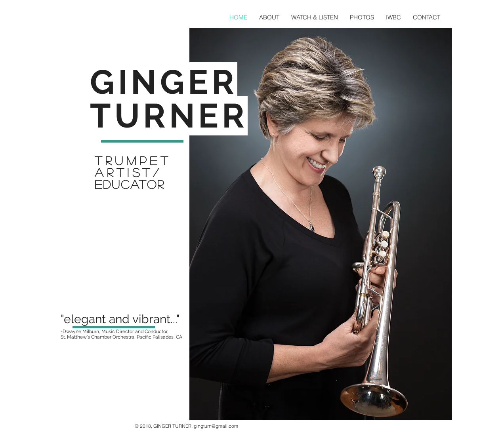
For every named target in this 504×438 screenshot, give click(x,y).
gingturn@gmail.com (216, 426)
